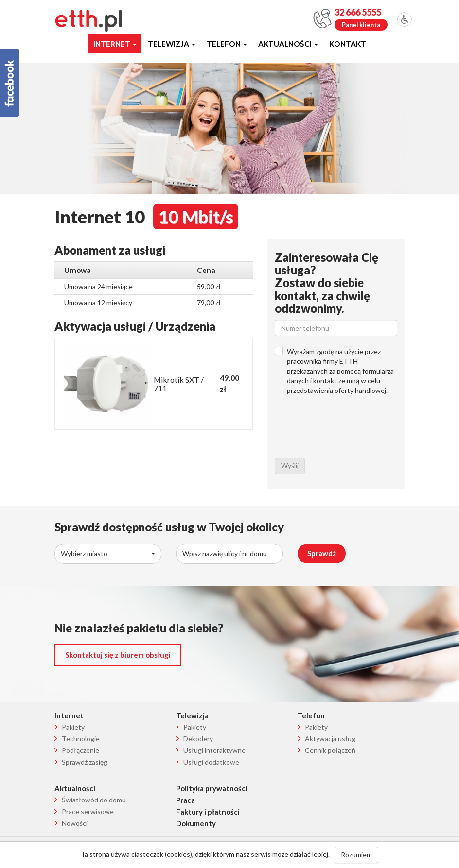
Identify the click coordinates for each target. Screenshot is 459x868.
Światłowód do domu (94, 800)
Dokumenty (196, 823)
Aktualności (288, 44)
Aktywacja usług (330, 739)
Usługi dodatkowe (211, 762)
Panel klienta (361, 25)
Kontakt (348, 44)
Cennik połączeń (330, 750)
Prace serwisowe (88, 811)
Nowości (75, 823)
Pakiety (73, 727)
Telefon (227, 44)
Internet (115, 44)
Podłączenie (80, 750)
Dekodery (198, 739)
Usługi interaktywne (214, 750)
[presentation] (349, 431)
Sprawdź (322, 553)
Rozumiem (356, 855)
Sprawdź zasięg (85, 762)
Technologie (81, 739)
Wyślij (290, 466)
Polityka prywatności (212, 788)
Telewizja (172, 44)
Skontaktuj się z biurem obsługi (118, 655)
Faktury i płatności (208, 812)
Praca (185, 800)
